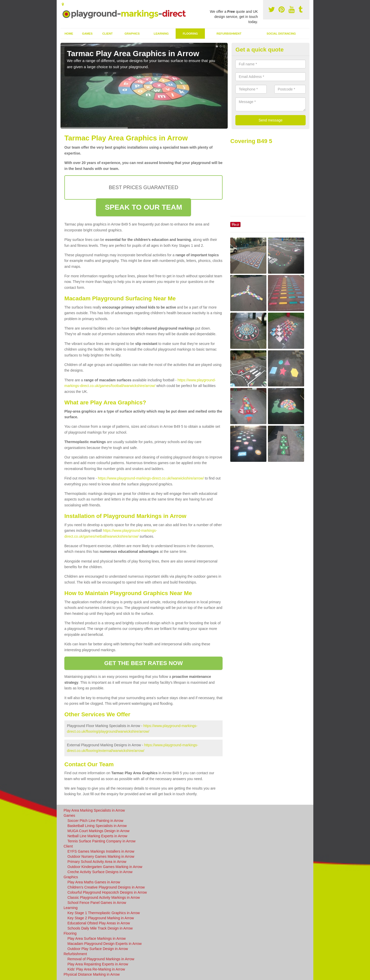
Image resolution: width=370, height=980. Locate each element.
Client (107, 34)
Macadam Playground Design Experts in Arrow (104, 944)
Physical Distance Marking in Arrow (92, 974)
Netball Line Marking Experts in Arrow (97, 836)
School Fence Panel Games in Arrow (97, 903)
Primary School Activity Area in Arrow (97, 862)
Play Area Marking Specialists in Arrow (94, 810)
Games (87, 34)
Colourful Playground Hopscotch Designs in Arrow (107, 892)
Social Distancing (281, 34)
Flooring (190, 34)
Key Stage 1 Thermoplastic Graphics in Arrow (104, 913)
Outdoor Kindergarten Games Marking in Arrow (105, 867)
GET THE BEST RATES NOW (143, 663)
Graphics (132, 34)
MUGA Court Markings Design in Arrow (98, 831)
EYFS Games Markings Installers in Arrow (101, 851)
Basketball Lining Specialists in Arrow (97, 826)
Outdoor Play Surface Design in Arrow (98, 949)
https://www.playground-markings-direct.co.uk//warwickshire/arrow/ (151, 478)
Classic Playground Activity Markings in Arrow (104, 897)
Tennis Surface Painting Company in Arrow (101, 841)
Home (69, 34)
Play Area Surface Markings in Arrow (97, 938)
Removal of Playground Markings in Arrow (101, 959)
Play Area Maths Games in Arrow (94, 882)
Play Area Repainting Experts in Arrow (98, 964)
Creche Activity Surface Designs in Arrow (100, 872)
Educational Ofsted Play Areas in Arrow (99, 923)
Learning (161, 34)
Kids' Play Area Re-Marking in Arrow (96, 969)
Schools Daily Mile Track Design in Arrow (100, 928)
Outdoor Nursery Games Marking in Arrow (101, 856)
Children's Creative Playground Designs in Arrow (106, 887)
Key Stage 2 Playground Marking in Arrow (101, 918)
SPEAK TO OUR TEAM (143, 207)
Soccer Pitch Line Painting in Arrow (95, 821)
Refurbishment (229, 34)
